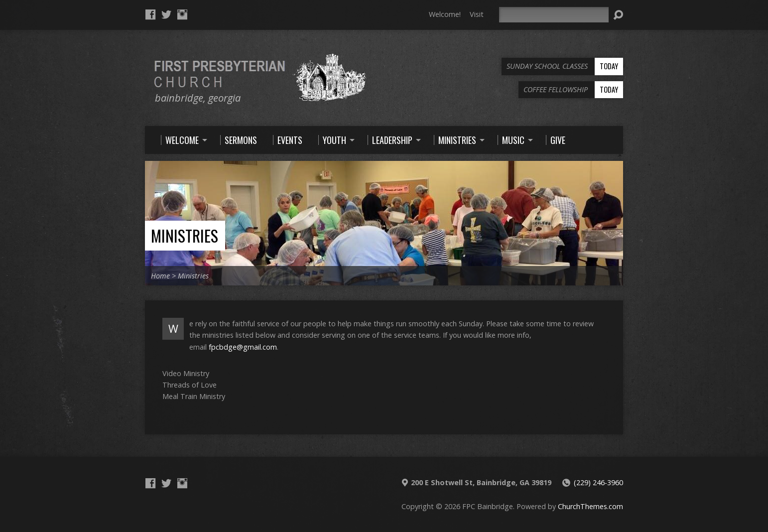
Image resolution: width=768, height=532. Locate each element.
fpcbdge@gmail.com (243, 347)
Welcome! (445, 14)
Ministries (185, 235)
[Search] (554, 15)
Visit (477, 14)
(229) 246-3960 (598, 482)
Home (160, 276)
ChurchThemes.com (590, 506)
